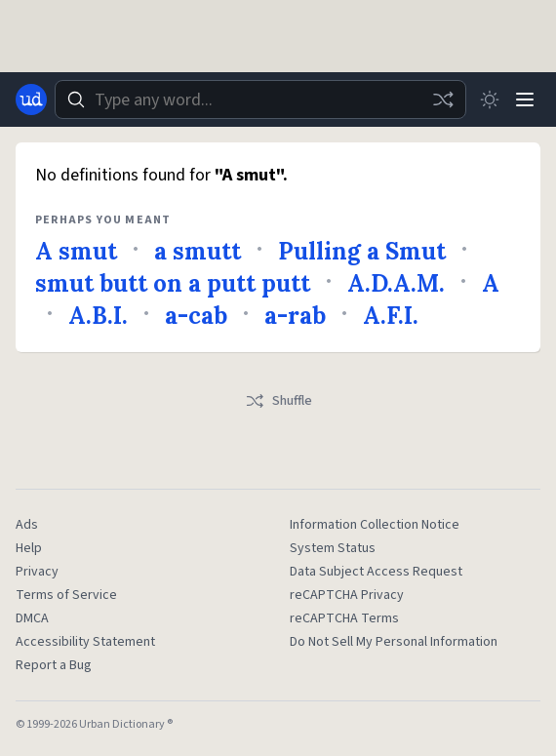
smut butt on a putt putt (173, 283)
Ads (27, 525)
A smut (76, 251)
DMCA (32, 618)
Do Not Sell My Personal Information (394, 642)
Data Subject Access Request (376, 572)
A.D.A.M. (396, 283)
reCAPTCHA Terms (344, 618)
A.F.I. (391, 316)
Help (29, 548)
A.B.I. (98, 316)
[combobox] (260, 99)
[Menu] (525, 99)
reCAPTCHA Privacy (347, 595)
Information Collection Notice (375, 525)
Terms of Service (66, 595)
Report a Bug (54, 665)
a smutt (198, 251)
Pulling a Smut (362, 251)
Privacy (37, 572)
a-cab (196, 316)
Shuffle (278, 401)
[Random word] (443, 99)
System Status (333, 548)
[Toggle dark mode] (490, 99)
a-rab (295, 316)
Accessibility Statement (85, 642)
